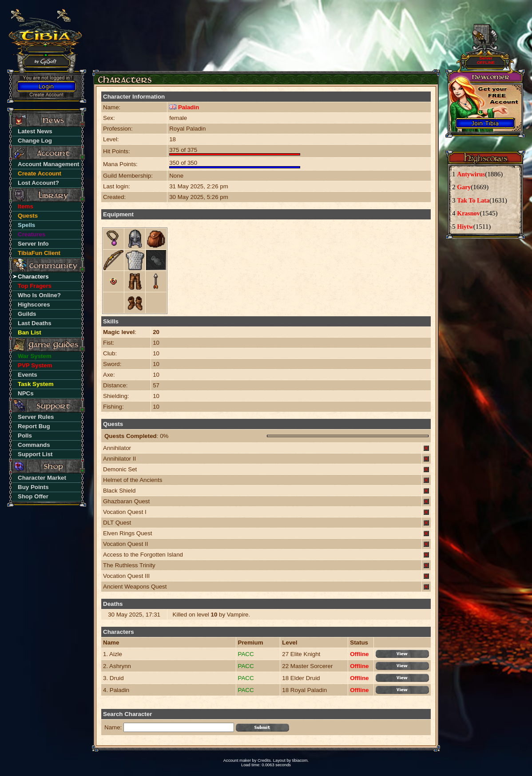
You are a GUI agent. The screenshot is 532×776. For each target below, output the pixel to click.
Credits (264, 760)
